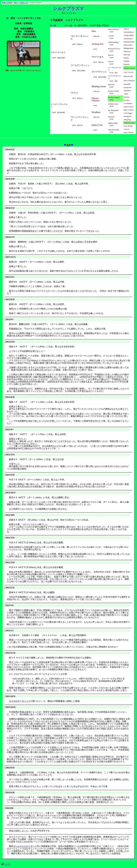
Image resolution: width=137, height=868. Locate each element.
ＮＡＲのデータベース (20, 701)
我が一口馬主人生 (21, 3)
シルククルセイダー (25, 846)
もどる (6, 864)
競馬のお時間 (7, 3)
